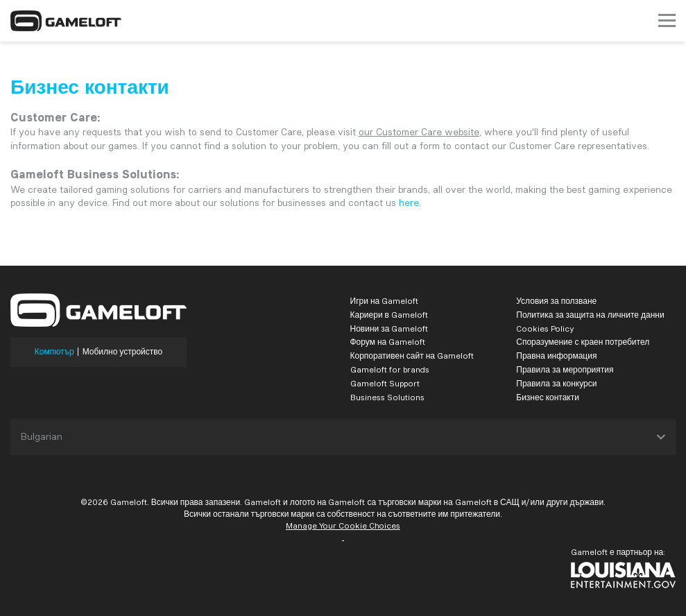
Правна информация (556, 356)
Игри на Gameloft (385, 301)
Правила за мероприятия (565, 369)
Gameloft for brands (390, 369)
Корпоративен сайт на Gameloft (412, 356)
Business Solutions (387, 397)
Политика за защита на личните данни (590, 315)
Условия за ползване (556, 301)
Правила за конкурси (556, 383)
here (409, 203)
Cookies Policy (545, 328)
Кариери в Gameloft (389, 315)
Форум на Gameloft (388, 342)
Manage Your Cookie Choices (343, 525)
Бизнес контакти (548, 397)
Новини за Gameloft (389, 328)
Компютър (54, 352)
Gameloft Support (385, 383)
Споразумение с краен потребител (583, 342)
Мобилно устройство (123, 352)
